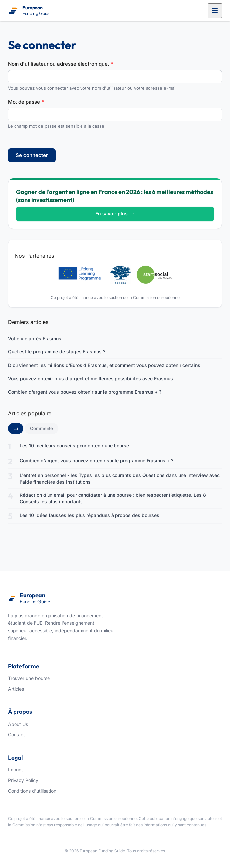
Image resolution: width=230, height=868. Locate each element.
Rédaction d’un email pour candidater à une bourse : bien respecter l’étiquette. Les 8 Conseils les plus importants (113, 498)
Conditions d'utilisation (32, 791)
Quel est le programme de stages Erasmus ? (57, 352)
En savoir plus (115, 213)
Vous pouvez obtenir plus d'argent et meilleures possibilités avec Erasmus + (93, 379)
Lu (18, 428)
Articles (16, 689)
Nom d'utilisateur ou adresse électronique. (61, 64)
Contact (16, 735)
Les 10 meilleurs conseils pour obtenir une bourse (74, 446)
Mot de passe (26, 102)
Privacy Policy (23, 780)
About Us (18, 724)
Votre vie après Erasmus (35, 338)
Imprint (16, 770)
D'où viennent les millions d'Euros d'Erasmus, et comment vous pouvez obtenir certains (104, 365)
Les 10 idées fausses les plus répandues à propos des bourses (90, 515)
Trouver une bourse (29, 678)
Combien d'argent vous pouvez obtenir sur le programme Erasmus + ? (85, 392)
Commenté (42, 428)
